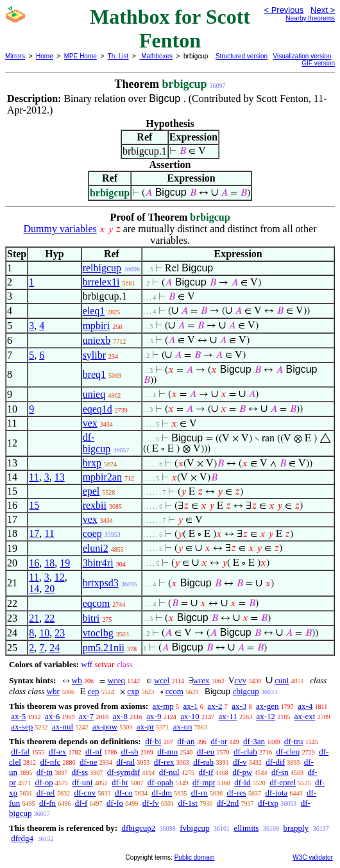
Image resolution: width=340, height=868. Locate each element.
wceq (116, 680)
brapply (296, 828)
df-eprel (283, 782)
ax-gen (267, 706)
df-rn (200, 793)
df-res (237, 793)
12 (60, 577)
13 (60, 477)
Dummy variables (60, 229)
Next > (323, 10)
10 (44, 633)
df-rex (164, 762)
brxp (92, 463)
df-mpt (204, 782)
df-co (123, 793)
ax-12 (266, 716)
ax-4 (305, 706)
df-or (219, 741)
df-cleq (288, 752)
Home (45, 56)
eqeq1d (98, 409)
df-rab (203, 762)
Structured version (242, 56)
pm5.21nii (104, 648)
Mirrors (15, 56)
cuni (282, 680)
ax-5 (18, 716)
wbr (53, 691)
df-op (44, 782)
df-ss (80, 772)
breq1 (94, 374)
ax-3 (239, 706)
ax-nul (63, 727)
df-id (242, 782)
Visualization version (302, 56)
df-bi (153, 741)
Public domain (195, 857)
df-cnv (85, 793)
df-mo (167, 752)
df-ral (125, 762)
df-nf (94, 752)
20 (49, 589)
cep (93, 691)
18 (49, 563)
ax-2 (215, 706)
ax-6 (52, 716)
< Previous (284, 10)
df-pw (242, 772)
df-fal (20, 752)
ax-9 (154, 716)
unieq (94, 394)
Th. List (118, 56)
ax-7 (86, 716)
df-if (206, 772)
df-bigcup (97, 443)
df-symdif (123, 772)
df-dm (162, 793)
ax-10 (190, 716)
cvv (240, 680)
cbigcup (246, 691)
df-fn (47, 803)
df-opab (160, 782)
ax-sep (22, 727)
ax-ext (305, 716)
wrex (201, 680)
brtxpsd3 (101, 583)
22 (49, 618)
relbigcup (102, 268)
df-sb (130, 752)
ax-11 (228, 716)
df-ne (88, 762)
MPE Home (81, 56)
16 (34, 563)
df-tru (294, 741)
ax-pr (145, 727)
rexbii (95, 505)
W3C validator (313, 857)
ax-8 (120, 716)
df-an (186, 741)
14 (34, 589)
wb (77, 680)
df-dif (275, 762)
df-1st (188, 803)
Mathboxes (156, 56)
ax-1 (191, 706)
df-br (120, 782)
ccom (174, 691)
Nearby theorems (310, 18)
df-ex (57, 752)
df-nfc (51, 762)
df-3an (254, 741)
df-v (240, 762)
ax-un (183, 727)
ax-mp (163, 706)
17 (34, 533)
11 (34, 477)
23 (60, 633)
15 (34, 505)
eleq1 (94, 311)
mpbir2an (102, 477)
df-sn (280, 772)
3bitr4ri (98, 563)
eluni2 (96, 548)
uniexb (97, 340)
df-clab (245, 752)
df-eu (206, 752)
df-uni (83, 782)
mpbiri (97, 326)
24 (55, 648)
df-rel (46, 793)
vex (90, 423)
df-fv (151, 803)
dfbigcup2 (138, 828)
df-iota (277, 793)
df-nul (169, 772)
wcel (162, 680)
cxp (133, 691)
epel (91, 491)
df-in (45, 772)
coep (92, 533)
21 (34, 618)
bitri (91, 618)
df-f (81, 803)
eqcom (97, 603)
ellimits (246, 828)
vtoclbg (98, 633)
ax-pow (105, 727)
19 (65, 563)
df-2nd (228, 803)
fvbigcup (194, 828)
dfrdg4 (22, 838)
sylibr (94, 355)
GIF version (318, 63)
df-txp (268, 803)
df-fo (115, 803)
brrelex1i (101, 282)
